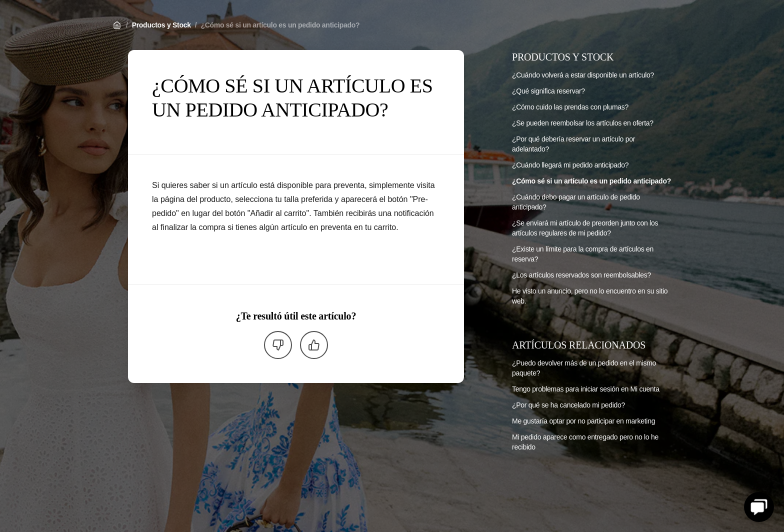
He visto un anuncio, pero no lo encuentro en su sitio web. (590, 296)
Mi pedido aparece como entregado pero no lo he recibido (585, 442)
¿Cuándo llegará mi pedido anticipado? (570, 165)
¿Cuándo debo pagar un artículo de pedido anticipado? (576, 202)
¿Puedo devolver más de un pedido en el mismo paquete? (584, 368)
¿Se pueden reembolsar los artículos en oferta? (583, 123)
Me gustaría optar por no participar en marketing (583, 421)
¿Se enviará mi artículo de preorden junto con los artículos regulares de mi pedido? (585, 228)
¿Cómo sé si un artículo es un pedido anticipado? (280, 25)
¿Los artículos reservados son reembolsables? (581, 275)
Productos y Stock (161, 25)
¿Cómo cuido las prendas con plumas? (570, 107)
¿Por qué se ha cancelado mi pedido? (568, 405)
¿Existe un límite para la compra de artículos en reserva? (583, 254)
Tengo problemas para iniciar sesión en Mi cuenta (586, 389)
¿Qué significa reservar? (548, 91)
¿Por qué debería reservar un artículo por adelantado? (573, 144)
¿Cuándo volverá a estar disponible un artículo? (583, 75)
